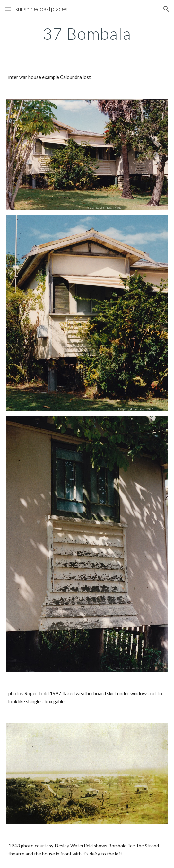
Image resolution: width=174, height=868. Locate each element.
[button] (8, 9)
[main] (87, 34)
